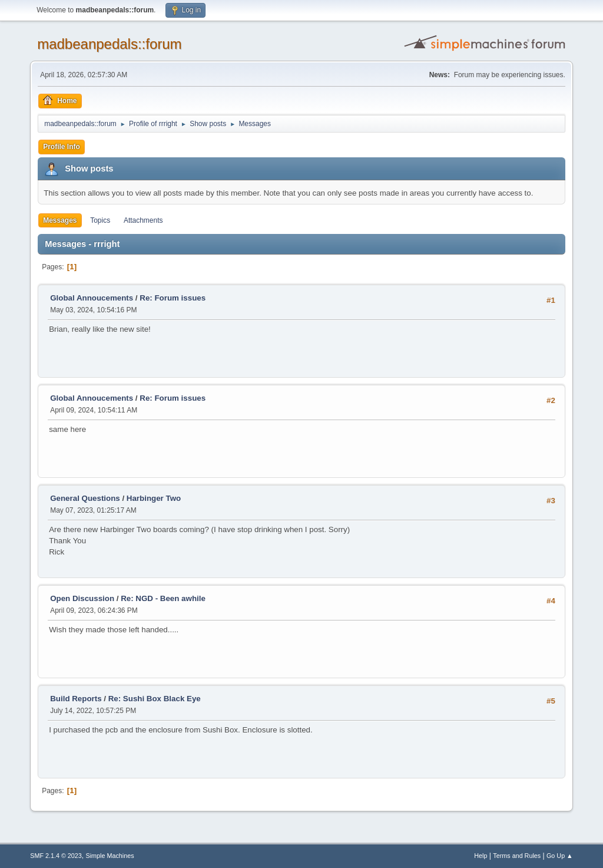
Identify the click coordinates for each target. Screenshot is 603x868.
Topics (100, 220)
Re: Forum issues (173, 298)
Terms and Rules (517, 856)
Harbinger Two (154, 498)
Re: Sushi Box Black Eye (155, 699)
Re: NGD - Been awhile (163, 598)
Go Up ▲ (560, 856)
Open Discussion (82, 598)
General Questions (85, 498)
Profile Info (62, 147)
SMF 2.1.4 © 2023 (56, 856)
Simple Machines (110, 856)
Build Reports (76, 699)
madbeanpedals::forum (109, 44)
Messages (60, 220)
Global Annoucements (92, 298)
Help (481, 856)
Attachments (143, 220)
